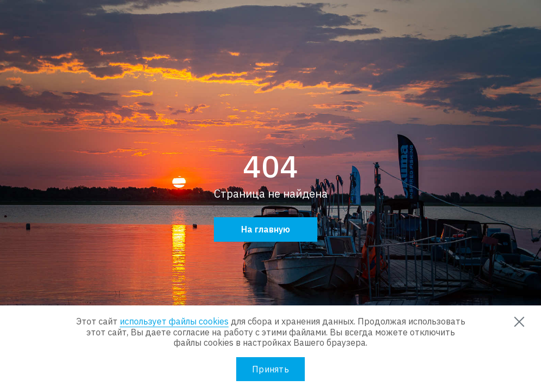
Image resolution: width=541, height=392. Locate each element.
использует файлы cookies (174, 321)
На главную (266, 229)
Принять (270, 369)
